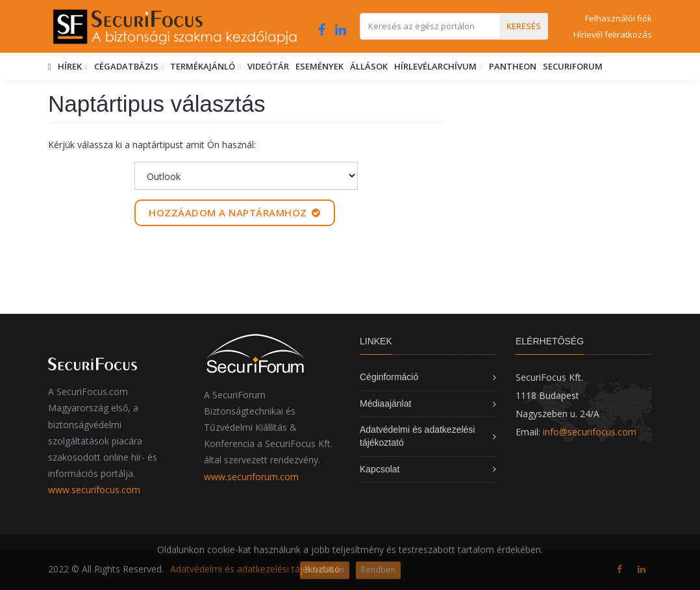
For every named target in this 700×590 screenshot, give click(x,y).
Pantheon (513, 66)
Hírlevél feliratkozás (613, 34)
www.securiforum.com (251, 477)
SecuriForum (573, 66)
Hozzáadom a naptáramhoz (235, 212)
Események (319, 66)
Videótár (268, 66)
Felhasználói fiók (619, 18)
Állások (369, 66)
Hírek (71, 66)
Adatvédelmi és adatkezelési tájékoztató (255, 569)
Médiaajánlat (385, 404)
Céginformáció (389, 377)
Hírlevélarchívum (436, 66)
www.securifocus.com (94, 490)
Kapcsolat (380, 469)
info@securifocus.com (590, 432)
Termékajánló (204, 66)
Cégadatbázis (127, 66)
